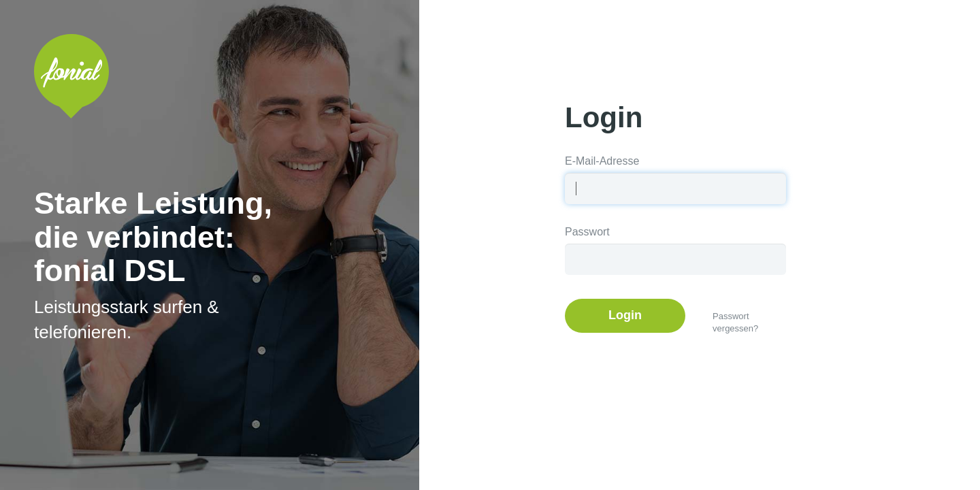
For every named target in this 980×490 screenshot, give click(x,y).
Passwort (587, 232)
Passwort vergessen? (735, 323)
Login (625, 315)
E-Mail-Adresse (602, 161)
